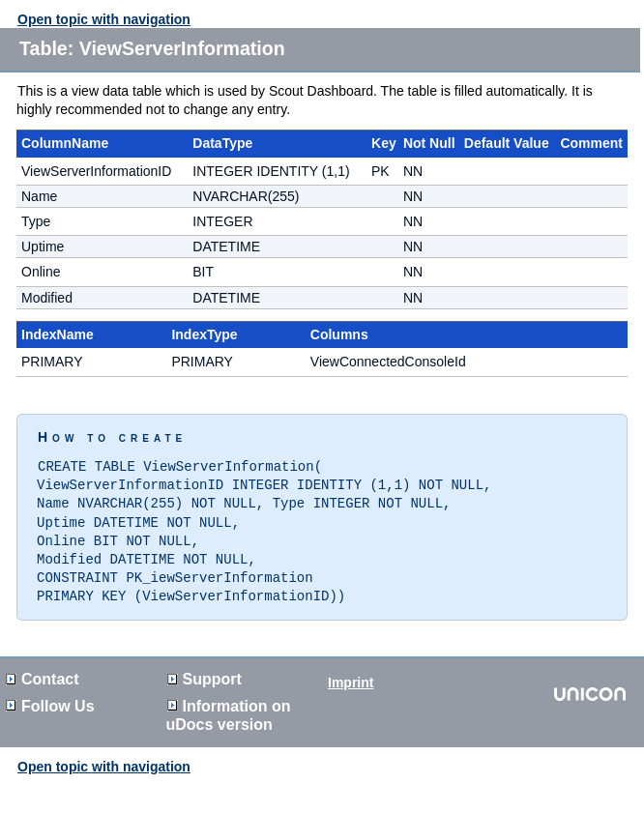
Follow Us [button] (50, 698)
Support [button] (205, 671)
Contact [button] (43, 671)
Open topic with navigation (104, 19)
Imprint (351, 675)
